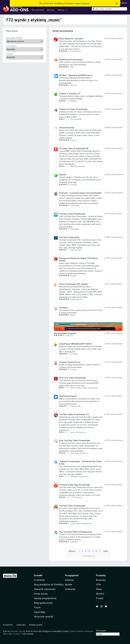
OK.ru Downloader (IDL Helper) (74, 284)
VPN (98, 585)
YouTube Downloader (69, 237)
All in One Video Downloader (73, 378)
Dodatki (38, 575)
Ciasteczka (21, 625)
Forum (37, 607)
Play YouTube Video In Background (75, 532)
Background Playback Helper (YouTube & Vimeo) (78, 259)
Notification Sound (68, 396)
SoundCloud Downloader (71, 60)
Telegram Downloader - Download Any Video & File (80, 463)
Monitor (100, 594)
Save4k (63, 175)
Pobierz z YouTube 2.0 (70, 94)
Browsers (101, 580)
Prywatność (8, 625)
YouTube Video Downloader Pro (74, 414)
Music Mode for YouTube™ (71, 39)
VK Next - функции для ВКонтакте (76, 75)
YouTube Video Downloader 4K (74, 149)
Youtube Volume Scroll (70, 362)
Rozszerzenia (38, 10)
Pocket (100, 598)
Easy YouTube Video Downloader (75, 441)
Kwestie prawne (36, 625)
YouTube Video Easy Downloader (75, 485)
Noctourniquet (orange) (65, 333)
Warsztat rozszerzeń (45, 589)
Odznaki (9, 54)
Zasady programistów (45, 598)
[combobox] (109, 9)
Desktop (69, 580)
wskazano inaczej (17, 631)
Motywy (51, 10)
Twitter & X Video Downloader (73, 109)
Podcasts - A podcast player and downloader (80, 193)
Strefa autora (41, 594)
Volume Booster (67, 128)
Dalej (105, 551)
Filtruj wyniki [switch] (12, 31)
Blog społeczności (43, 603)
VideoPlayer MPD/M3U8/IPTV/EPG (75, 344)
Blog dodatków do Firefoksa (49, 585)
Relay (99, 589)
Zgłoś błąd (40, 612)
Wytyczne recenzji (43, 617)
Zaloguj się (123, 3)
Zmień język (101, 631)
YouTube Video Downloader (72, 214)
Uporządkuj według (14, 38)
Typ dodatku (11, 46)
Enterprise (70, 589)
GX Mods (63, 308)
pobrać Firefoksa (82, 3)
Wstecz (72, 551)
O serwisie (39, 580)
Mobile (69, 585)
